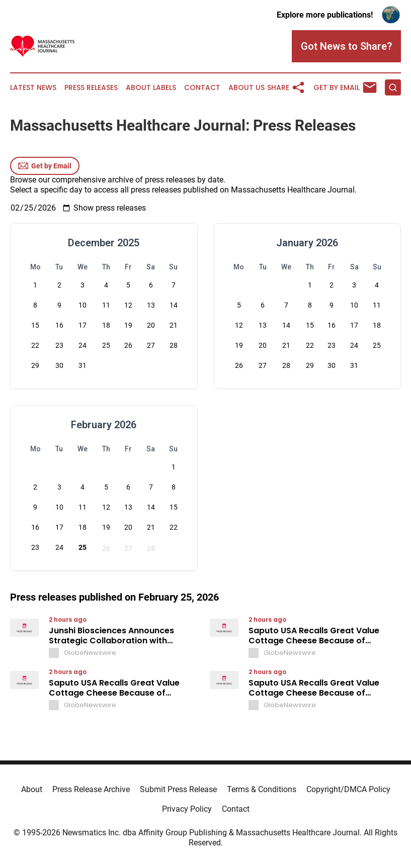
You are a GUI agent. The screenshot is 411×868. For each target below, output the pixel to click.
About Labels (151, 88)
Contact (202, 88)
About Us (246, 88)
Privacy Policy (187, 809)
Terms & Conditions (262, 789)
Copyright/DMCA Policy (348, 789)
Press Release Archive (91, 789)
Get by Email (45, 166)
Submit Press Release (178, 789)
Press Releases (91, 88)
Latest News (33, 88)
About (32, 789)
